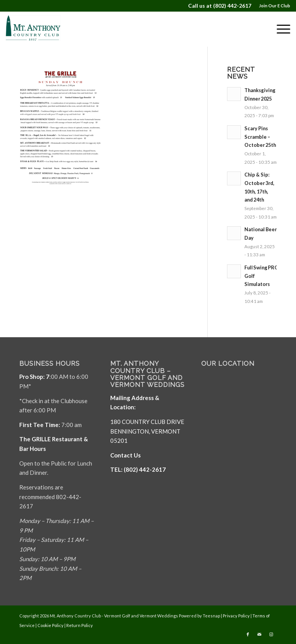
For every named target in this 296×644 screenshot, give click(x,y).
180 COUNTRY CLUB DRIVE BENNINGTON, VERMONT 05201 (147, 431)
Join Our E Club (275, 6)
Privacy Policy (236, 616)
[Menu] (280, 29)
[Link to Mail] (259, 634)
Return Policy (80, 625)
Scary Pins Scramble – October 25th (260, 137)
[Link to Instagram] (271, 634)
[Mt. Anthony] (42, 29)
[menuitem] (273, 6)
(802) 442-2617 (232, 6)
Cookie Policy (50, 625)
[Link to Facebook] (248, 634)
